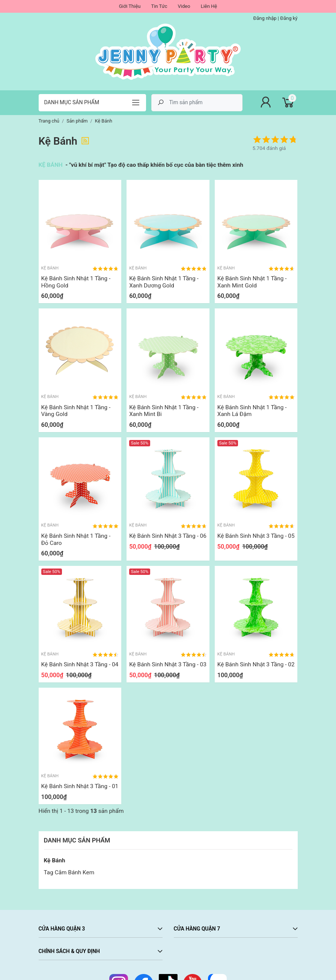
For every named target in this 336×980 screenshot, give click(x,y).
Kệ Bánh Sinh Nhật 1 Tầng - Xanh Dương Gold (164, 282)
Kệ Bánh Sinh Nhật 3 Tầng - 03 (168, 664)
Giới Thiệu (130, 6)
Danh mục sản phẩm (72, 102)
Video (184, 6)
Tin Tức (159, 6)
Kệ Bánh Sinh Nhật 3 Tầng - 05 (256, 536)
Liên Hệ (209, 6)
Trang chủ (49, 121)
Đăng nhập (265, 18)
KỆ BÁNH (51, 165)
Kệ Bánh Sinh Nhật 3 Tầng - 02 (256, 664)
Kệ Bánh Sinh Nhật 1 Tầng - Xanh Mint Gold (252, 282)
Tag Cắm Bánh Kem (69, 872)
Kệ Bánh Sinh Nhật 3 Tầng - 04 (80, 664)
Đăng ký (289, 18)
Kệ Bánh (55, 860)
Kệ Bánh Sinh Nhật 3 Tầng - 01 (80, 786)
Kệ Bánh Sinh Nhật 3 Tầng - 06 (168, 536)
